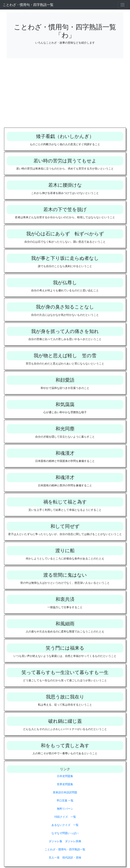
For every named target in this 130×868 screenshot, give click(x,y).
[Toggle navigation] (123, 5)
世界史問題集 (65, 784)
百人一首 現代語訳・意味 (65, 858)
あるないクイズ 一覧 (65, 825)
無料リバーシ (65, 809)
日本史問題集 (65, 776)
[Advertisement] (65, 96)
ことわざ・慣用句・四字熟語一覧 (28, 5)
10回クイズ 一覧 (65, 817)
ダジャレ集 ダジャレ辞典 (65, 841)
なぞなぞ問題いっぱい (65, 833)
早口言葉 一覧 (65, 801)
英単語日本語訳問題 (65, 792)
